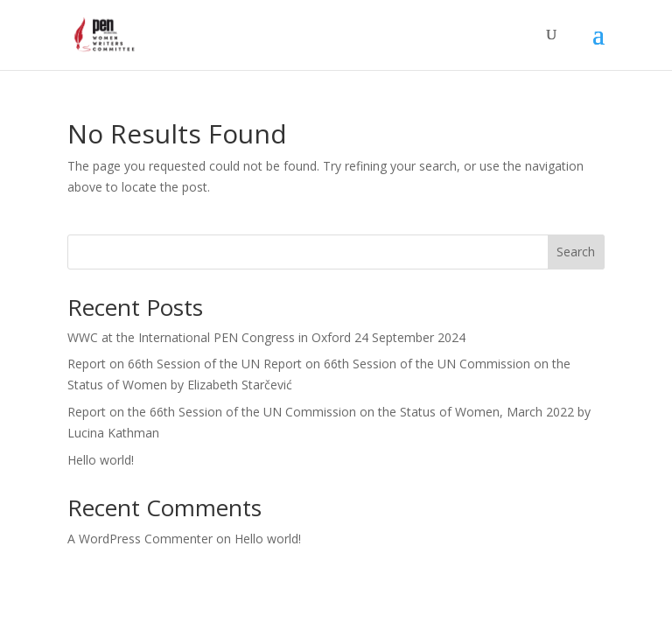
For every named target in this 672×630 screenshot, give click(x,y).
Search (576, 252)
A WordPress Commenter (140, 539)
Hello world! (101, 460)
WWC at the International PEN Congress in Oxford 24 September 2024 (266, 337)
